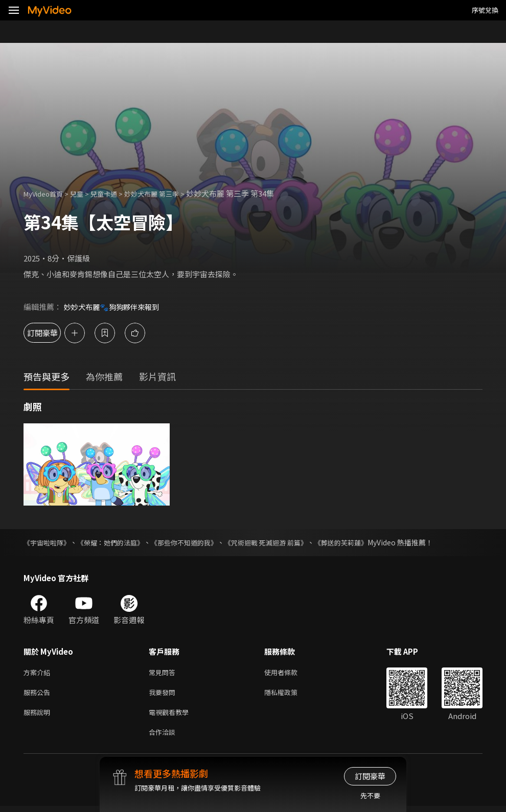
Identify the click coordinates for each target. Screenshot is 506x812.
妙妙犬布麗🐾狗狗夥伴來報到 (115, 307)
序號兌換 (485, 10)
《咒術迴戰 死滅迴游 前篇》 (283, 542)
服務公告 (39, 694)
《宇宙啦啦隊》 (49, 542)
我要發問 (164, 694)
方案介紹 (39, 673)
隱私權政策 (290, 694)
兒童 (85, 193)
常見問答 (164, 673)
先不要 (370, 795)
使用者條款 (290, 673)
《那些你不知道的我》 (195, 542)
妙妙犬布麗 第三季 (169, 193)
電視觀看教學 (172, 716)
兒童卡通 (115, 193)
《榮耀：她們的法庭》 (117, 542)
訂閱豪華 (52, 333)
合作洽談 (164, 737)
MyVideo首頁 (47, 193)
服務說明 (39, 716)
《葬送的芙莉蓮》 (363, 542)
